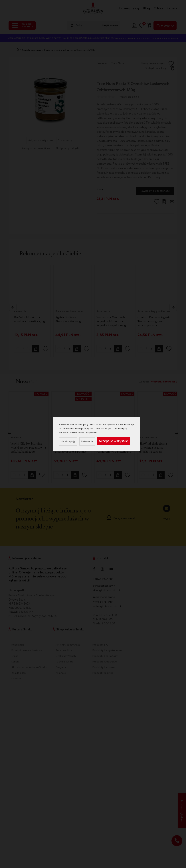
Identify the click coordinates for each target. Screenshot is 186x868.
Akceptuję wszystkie (113, 441)
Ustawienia (87, 441)
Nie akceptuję (68, 441)
